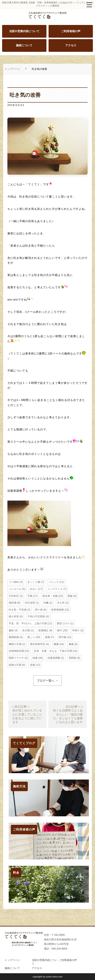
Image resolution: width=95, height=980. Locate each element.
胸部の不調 (15, 644)
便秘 (70, 596)
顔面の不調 (15, 665)
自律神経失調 (16, 651)
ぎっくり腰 (34, 582)
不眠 (30, 596)
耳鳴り (76, 630)
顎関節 (73, 658)
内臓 (46, 603)
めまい (34, 589)
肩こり (31, 637)
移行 (60, 630)
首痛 (32, 665)
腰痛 (56, 644)
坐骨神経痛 (57, 610)
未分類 (26, 630)
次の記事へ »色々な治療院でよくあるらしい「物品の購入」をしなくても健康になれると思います (68, 714)
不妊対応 (14, 596)
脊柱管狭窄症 (38, 644)
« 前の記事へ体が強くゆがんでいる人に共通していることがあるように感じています (27, 714)
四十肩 (39, 610)
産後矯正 (43, 630)
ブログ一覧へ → (47, 681)
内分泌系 (30, 603)
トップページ (13, 69)
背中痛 (62, 637)
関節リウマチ (16, 658)
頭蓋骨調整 (54, 658)
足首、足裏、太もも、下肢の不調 (53, 651)
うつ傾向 (14, 582)
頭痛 (35, 658)
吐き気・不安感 (18, 610)
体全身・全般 (50, 596)
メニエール (15, 589)
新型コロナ (63, 623)
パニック (54, 582)
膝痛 (71, 644)
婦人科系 (14, 616)
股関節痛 (14, 637)
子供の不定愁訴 (36, 616)
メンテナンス (55, 589)
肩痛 (47, 637)
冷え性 (61, 603)
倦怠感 (13, 603)
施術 (11, 630)
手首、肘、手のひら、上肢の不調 (28, 623)
